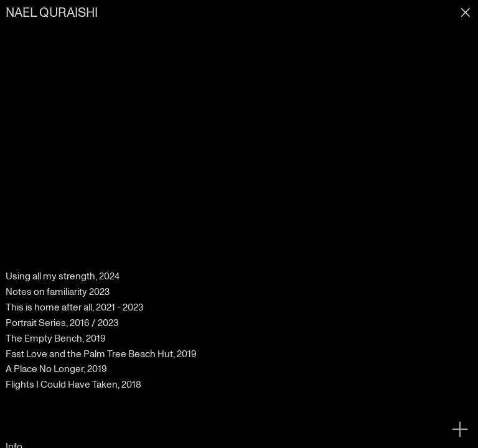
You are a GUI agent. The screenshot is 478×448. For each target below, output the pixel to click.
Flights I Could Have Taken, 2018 (73, 385)
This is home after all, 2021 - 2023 (74, 307)
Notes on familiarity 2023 (58, 292)
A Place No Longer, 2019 (56, 369)
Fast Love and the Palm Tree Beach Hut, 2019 (101, 354)
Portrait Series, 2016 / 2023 (62, 323)
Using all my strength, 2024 (63, 276)
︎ (460, 430)
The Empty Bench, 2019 (56, 338)
